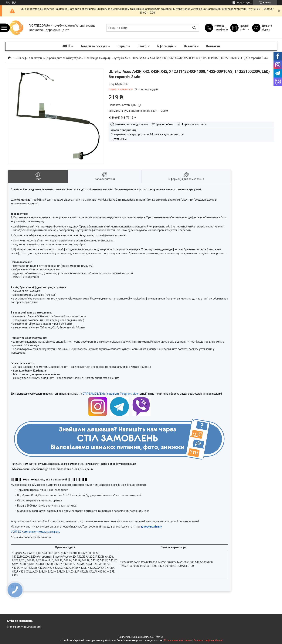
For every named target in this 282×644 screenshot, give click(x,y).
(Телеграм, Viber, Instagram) (24, 627)
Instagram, (113, 394)
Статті (142, 46)
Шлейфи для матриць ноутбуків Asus (107, 58)
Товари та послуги (94, 46)
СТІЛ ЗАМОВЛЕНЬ (94, 394)
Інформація (165, 46)
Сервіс (122, 46)
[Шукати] (194, 28)
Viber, (136, 394)
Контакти (213, 46)
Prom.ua (159, 637)
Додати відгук (267, 28)
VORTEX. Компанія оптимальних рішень (35, 532)
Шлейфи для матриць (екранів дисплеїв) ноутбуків (49, 58)
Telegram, (126, 394)
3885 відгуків (244, 3)
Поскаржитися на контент (178, 640)
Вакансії (190, 46)
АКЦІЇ (66, 46)
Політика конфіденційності (208, 640)
